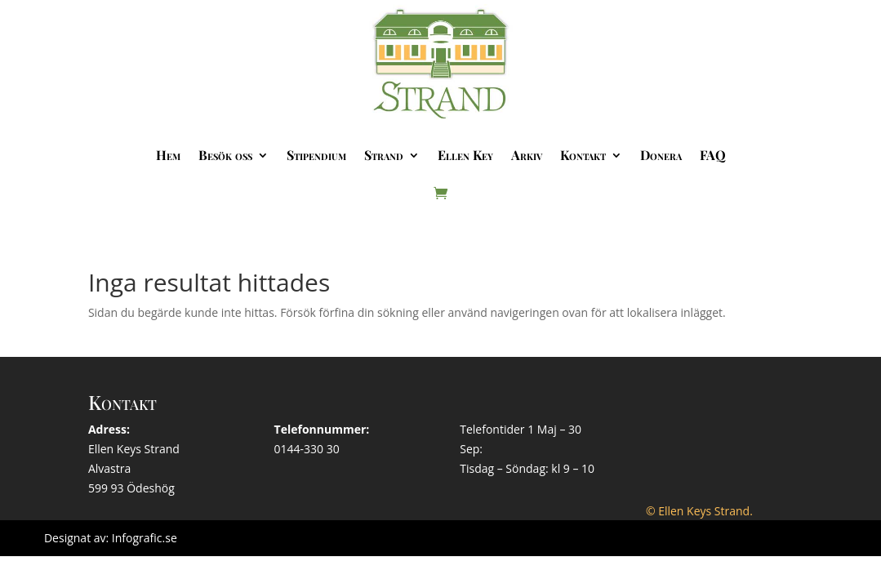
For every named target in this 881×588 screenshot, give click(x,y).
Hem (168, 155)
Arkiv (527, 155)
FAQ (713, 155)
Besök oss (225, 155)
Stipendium (316, 155)
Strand (384, 155)
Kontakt (583, 155)
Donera (661, 155)
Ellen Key (465, 155)
